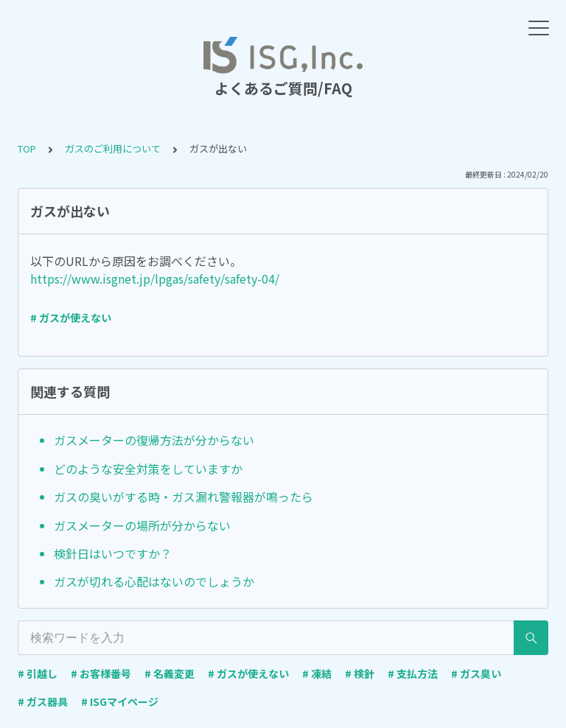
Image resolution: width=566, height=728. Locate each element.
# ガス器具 (43, 701)
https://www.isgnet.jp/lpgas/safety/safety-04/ (155, 279)
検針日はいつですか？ (113, 553)
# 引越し (38, 673)
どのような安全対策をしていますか (148, 469)
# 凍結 (317, 673)
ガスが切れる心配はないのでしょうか (154, 581)
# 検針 (360, 673)
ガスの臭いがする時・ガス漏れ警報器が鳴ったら (184, 497)
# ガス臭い (476, 673)
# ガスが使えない (71, 318)
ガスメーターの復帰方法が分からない (154, 440)
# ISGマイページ (120, 701)
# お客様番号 (101, 673)
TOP (27, 148)
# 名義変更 (170, 673)
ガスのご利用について (113, 148)
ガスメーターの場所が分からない (142, 525)
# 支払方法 (413, 673)
